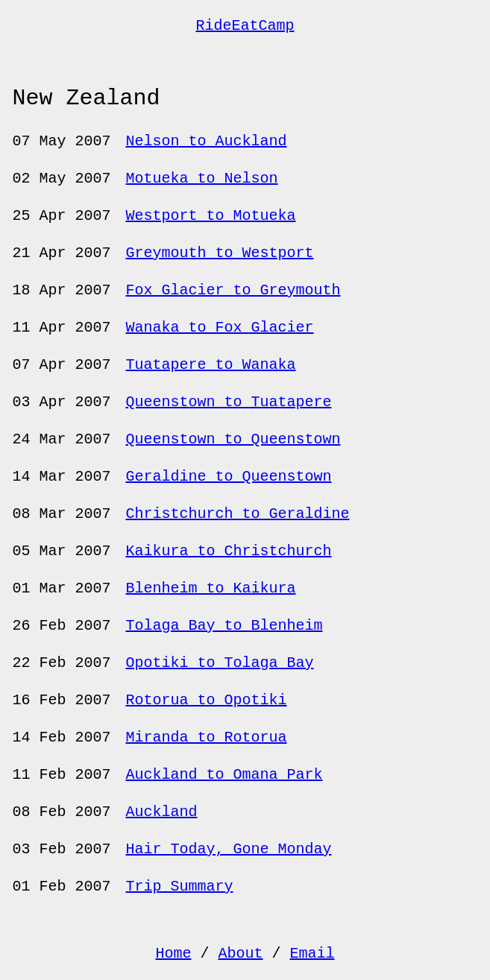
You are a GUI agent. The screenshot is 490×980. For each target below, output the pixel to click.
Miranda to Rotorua (206, 737)
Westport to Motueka (210, 216)
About (240, 954)
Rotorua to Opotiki (206, 700)
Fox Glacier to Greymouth (233, 290)
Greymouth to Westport (219, 253)
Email (312, 954)
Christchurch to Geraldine (237, 514)
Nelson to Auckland (206, 141)
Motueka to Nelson (201, 178)
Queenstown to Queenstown (233, 439)
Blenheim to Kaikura (210, 588)
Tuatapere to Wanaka (210, 365)
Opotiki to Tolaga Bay (219, 663)
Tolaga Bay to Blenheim (224, 626)
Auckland (161, 812)
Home (173, 954)
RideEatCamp (245, 26)
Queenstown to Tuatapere (228, 402)
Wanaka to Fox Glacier (219, 328)
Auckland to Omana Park (224, 775)
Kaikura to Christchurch (228, 551)
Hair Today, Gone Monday (228, 849)
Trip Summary (179, 886)
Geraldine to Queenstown (228, 477)
